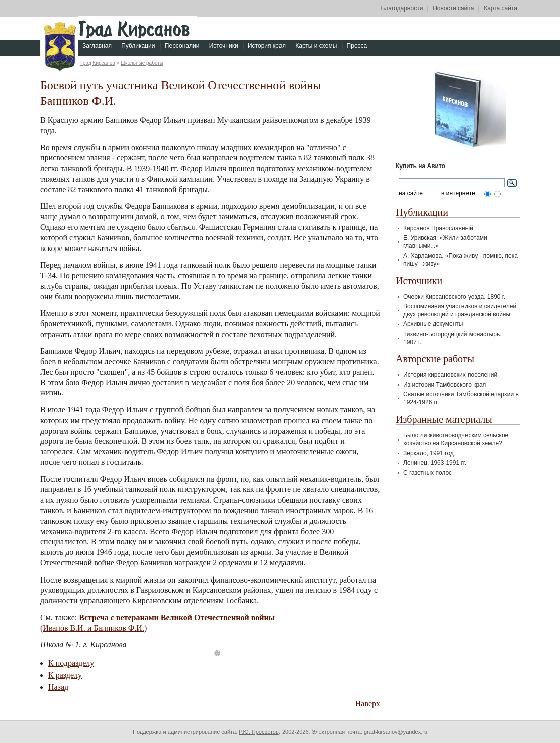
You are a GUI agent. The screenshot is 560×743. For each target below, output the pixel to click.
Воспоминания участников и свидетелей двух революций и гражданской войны (460, 310)
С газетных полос (428, 473)
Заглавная (97, 46)
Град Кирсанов (98, 63)
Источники (224, 46)
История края (267, 46)
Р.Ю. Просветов (259, 732)
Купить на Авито (421, 166)
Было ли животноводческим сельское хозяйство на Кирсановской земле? (456, 439)
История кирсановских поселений (450, 375)
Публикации (138, 46)
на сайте (411, 193)
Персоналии (182, 46)
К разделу (65, 675)
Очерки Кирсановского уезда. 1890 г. (454, 297)
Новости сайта (453, 8)
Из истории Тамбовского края (444, 385)
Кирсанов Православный (438, 228)
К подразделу (71, 663)
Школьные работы (142, 63)
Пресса (357, 46)
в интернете (458, 193)
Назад (58, 687)
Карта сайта (500, 8)
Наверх (368, 704)
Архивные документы (433, 324)
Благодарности (402, 8)
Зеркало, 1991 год (429, 453)
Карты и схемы (316, 46)
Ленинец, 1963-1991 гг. (435, 463)
